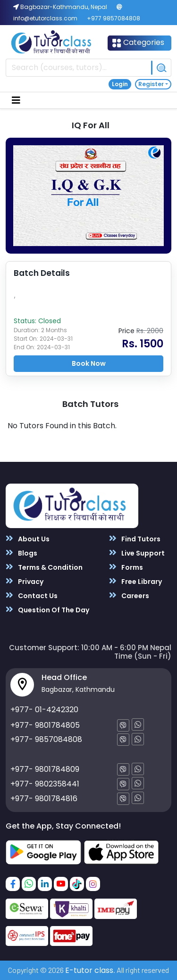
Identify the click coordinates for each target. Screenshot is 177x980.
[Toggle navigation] (16, 100)
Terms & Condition (44, 567)
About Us (28, 539)
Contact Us (32, 596)
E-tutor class (89, 970)
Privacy (25, 581)
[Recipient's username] (79, 68)
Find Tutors (135, 539)
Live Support (137, 553)
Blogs (21, 553)
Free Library (135, 581)
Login (120, 84)
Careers (129, 596)
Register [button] (151, 84)
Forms (126, 567)
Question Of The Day (47, 610)
